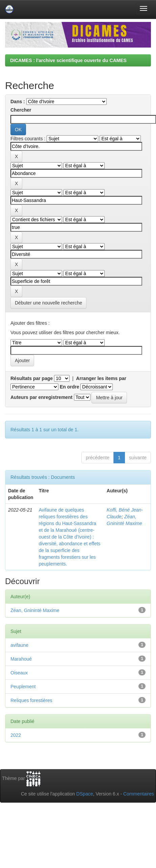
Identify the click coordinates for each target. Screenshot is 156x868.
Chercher (21, 110)
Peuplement (23, 687)
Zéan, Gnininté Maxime (35, 610)
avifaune (19, 645)
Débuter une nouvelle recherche (48, 303)
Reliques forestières (31, 700)
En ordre (70, 387)
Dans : (18, 102)
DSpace (85, 794)
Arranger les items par (101, 378)
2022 (16, 735)
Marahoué (21, 659)
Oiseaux (19, 673)
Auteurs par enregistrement (42, 397)
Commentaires (139, 794)
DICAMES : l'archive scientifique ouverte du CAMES (68, 60)
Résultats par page (32, 378)
